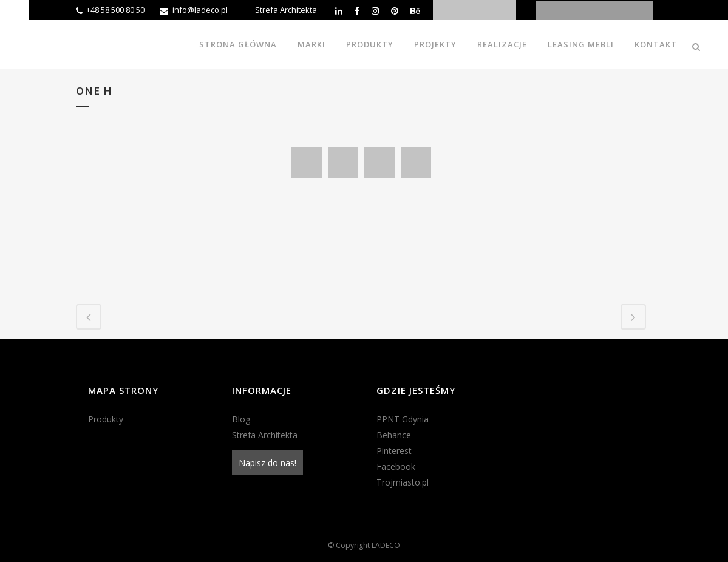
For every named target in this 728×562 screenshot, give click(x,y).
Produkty (106, 419)
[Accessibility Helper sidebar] (15, 15)
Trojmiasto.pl (403, 482)
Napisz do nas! (267, 463)
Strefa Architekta (286, 10)
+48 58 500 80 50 (115, 10)
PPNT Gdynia (403, 419)
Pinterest (394, 451)
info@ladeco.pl (200, 10)
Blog (241, 419)
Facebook (396, 466)
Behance (394, 435)
